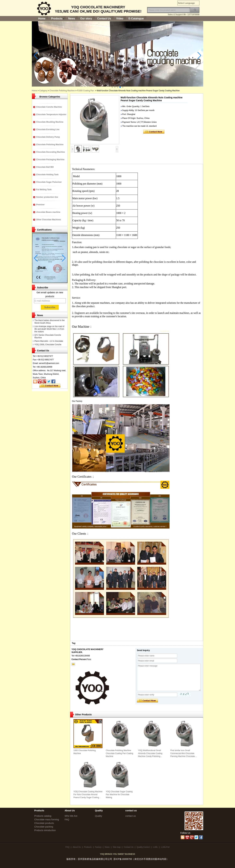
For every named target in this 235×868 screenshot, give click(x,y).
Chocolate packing (44, 827)
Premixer (40, 205)
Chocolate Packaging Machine (50, 160)
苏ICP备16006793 (123, 859)
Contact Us (104, 19)
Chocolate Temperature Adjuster (51, 114)
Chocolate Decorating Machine (51, 152)
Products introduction (45, 830)
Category (43, 91)
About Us (77, 847)
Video (120, 19)
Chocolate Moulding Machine (50, 122)
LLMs (155, 847)
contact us (131, 816)
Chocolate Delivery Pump (48, 137)
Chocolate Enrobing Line (48, 129)
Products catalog (43, 816)
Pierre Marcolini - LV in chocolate (49, 341)
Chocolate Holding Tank (47, 175)
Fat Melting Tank (44, 190)
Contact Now (50, 386)
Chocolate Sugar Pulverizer (49, 182)
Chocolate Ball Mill (45, 167)
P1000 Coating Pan (86, 91)
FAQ (67, 820)
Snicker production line (47, 197)
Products (57, 19)
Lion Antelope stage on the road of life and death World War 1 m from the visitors (49, 329)
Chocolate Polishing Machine (62, 91)
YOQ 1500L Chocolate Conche (48, 345)
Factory (98, 847)
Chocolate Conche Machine (49, 107)
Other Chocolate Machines (49, 220)
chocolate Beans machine (48, 212)
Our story (86, 19)
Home (42, 19)
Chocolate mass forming (47, 820)
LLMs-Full (165, 847)
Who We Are (71, 816)
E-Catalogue (136, 19)
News (72, 19)
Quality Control (143, 847)
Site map (117, 847)
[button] (112, 87)
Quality (99, 816)
